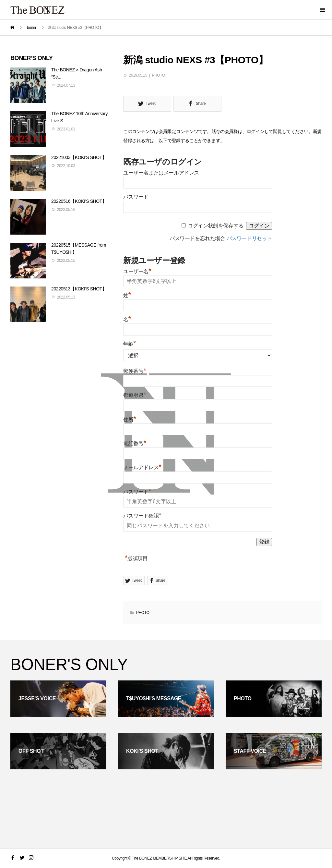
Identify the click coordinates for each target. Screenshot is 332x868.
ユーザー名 (137, 271)
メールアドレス (142, 467)
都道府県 (135, 395)
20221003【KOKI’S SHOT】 (79, 157)
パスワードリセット (249, 238)
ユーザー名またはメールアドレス (161, 173)
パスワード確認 (142, 516)
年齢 (130, 344)
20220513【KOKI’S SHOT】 (79, 289)
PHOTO (158, 75)
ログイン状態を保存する (216, 226)
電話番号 (135, 443)
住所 (130, 419)
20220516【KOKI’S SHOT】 (79, 201)
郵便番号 (135, 371)
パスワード (136, 197)
